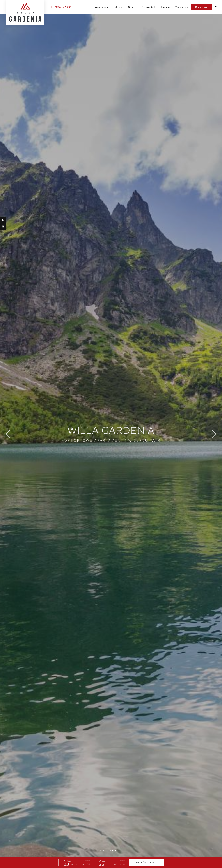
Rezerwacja (202, 7)
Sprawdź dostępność (146, 860)
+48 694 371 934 (60, 7)
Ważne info (182, 7)
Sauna (119, 7)
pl (216, 7)
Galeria (132, 7)
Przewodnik (149, 7)
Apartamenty (103, 7)
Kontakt (165, 7)
